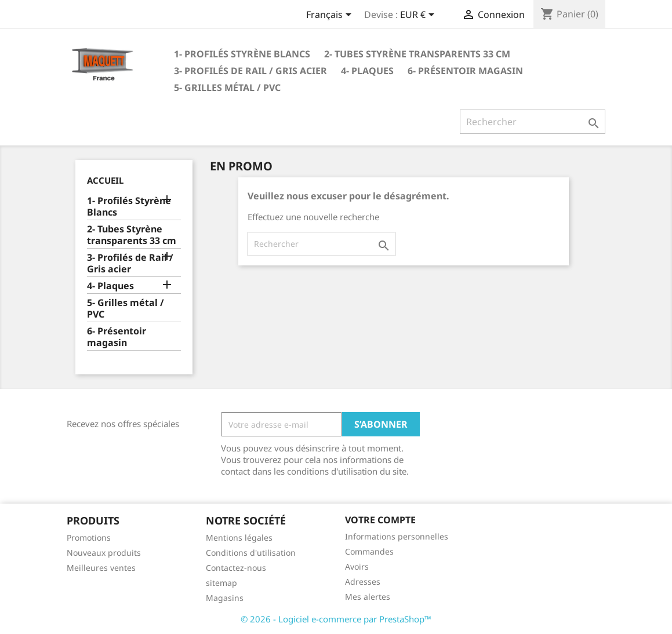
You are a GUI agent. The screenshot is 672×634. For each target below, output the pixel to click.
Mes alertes (368, 597)
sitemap (221, 583)
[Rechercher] (533, 122)
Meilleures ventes (101, 568)
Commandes (369, 551)
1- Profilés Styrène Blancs (242, 54)
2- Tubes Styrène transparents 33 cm (417, 54)
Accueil (105, 180)
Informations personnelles (397, 536)
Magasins (225, 598)
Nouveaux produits (104, 553)
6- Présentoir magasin (465, 71)
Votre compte (380, 520)
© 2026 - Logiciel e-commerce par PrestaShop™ (336, 619)
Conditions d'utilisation (251, 553)
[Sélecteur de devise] (419, 16)
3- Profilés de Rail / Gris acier (250, 71)
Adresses (363, 582)
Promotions (89, 538)
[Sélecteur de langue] (331, 16)
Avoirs (357, 566)
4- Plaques (367, 71)
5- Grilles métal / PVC (227, 88)
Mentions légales (239, 538)
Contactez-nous (236, 568)
